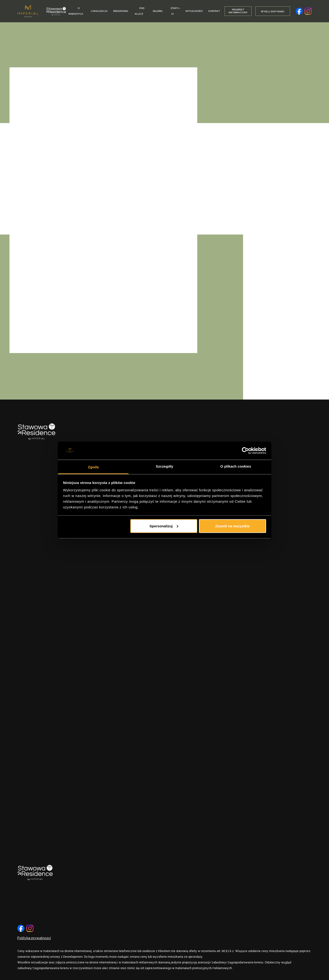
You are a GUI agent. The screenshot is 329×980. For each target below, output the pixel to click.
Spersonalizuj (164, 526)
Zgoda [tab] (93, 467)
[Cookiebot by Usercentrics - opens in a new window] (245, 451)
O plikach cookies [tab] (236, 466)
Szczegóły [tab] (164, 466)
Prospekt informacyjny (238, 11)
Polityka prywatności (34, 938)
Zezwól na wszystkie (232, 526)
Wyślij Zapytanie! (273, 12)
